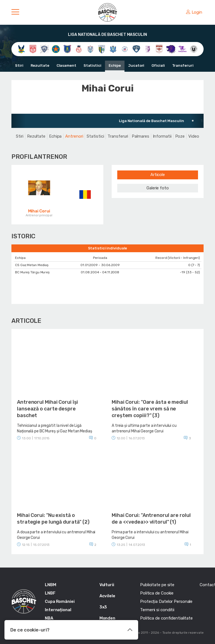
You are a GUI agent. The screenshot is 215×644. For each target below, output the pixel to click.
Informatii (162, 136)
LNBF (50, 593)
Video (194, 136)
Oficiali (158, 65)
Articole (158, 175)
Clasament (66, 65)
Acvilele (107, 596)
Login (194, 12)
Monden (107, 618)
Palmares (140, 136)
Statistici (92, 65)
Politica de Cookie (157, 593)
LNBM (51, 585)
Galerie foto (158, 188)
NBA (49, 618)
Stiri (19, 65)
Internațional (58, 610)
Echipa (55, 136)
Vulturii (107, 585)
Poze (180, 136)
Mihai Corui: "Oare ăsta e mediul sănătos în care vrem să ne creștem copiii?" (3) (150, 409)
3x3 (103, 607)
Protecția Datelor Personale (166, 601)
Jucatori (136, 65)
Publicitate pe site (157, 585)
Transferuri (183, 65)
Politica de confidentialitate (166, 618)
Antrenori (74, 136)
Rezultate (40, 65)
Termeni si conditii (157, 610)
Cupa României (60, 601)
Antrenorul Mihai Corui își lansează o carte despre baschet (47, 409)
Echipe (115, 65)
